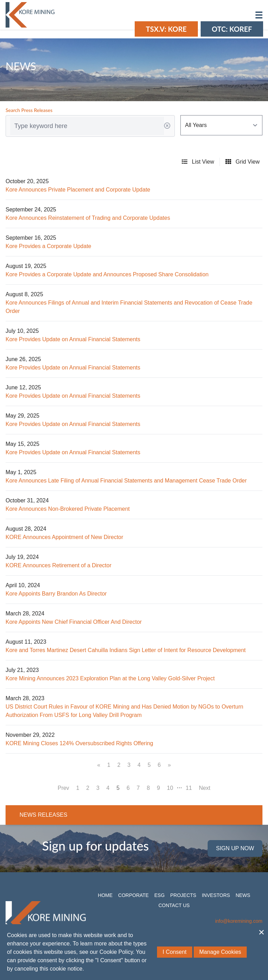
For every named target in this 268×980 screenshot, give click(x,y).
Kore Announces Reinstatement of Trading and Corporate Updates (88, 218)
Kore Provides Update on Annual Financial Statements (73, 339)
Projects (183, 895)
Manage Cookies (220, 952)
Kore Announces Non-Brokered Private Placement (68, 509)
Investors (216, 895)
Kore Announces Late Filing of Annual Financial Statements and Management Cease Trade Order (126, 481)
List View (198, 162)
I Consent (174, 952)
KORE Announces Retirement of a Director (58, 565)
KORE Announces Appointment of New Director (64, 537)
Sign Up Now (235, 848)
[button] (259, 15)
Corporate (134, 895)
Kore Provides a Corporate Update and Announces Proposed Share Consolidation (107, 274)
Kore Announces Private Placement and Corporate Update (78, 190)
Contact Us (174, 905)
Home (105, 895)
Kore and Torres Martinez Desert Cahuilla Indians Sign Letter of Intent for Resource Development (126, 650)
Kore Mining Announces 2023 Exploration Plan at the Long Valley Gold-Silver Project (110, 678)
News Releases (43, 815)
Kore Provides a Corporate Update (48, 246)
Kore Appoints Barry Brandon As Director (56, 594)
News (243, 895)
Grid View (243, 162)
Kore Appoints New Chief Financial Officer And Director (74, 622)
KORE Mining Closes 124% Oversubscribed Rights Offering (79, 743)
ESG (159, 895)
